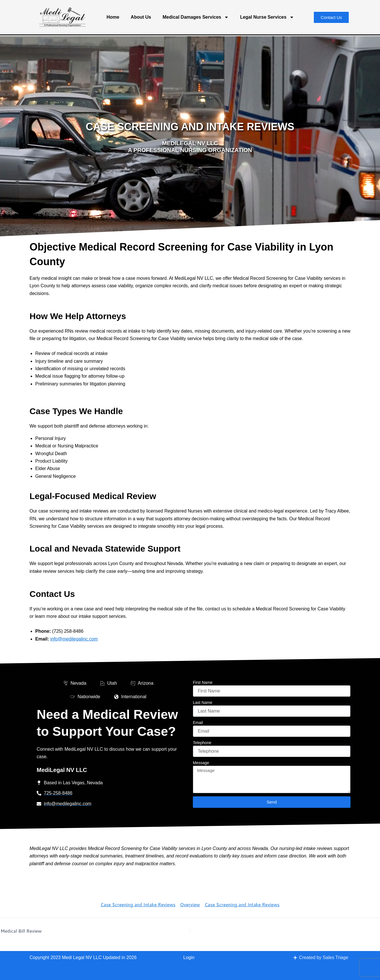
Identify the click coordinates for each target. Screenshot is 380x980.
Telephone (202, 743)
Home (113, 17)
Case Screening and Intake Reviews (138, 904)
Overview (190, 904)
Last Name (203, 703)
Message (201, 763)
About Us (141, 17)
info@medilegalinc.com (74, 639)
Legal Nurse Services (267, 17)
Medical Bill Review (21, 931)
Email (198, 723)
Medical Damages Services (196, 17)
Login (189, 957)
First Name (203, 682)
